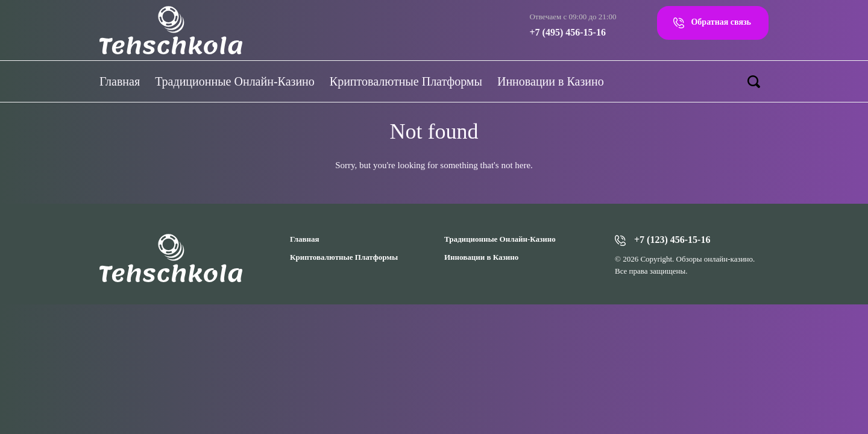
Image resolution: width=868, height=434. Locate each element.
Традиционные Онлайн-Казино (235, 81)
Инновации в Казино (551, 81)
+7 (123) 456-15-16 (672, 240)
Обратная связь (721, 22)
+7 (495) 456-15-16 (567, 32)
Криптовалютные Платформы (406, 81)
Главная (120, 81)
